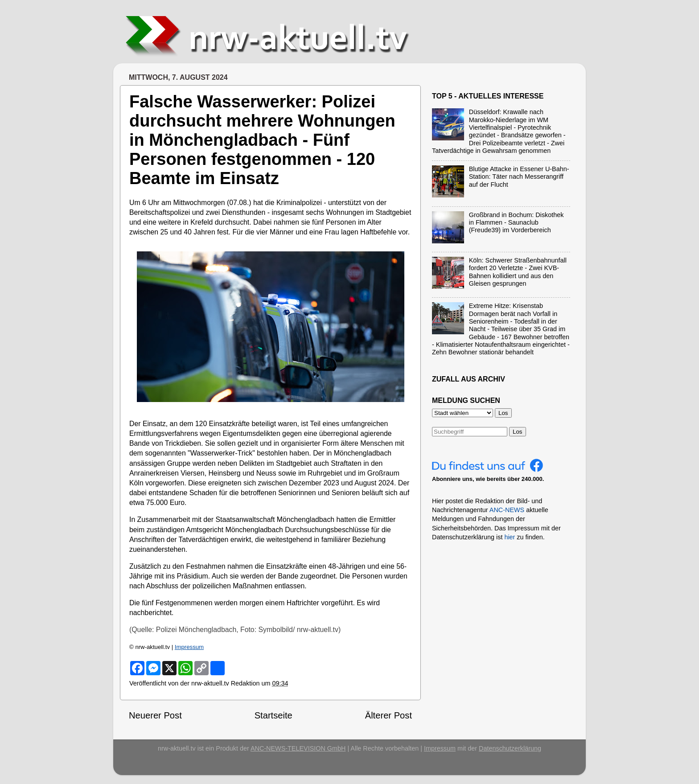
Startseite (273, 715)
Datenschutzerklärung (510, 748)
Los (518, 432)
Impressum (189, 647)
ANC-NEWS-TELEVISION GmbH (298, 748)
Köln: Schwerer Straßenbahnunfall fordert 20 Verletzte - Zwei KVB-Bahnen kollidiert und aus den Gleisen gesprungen (518, 272)
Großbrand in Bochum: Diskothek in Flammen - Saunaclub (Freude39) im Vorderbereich (516, 223)
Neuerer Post (155, 715)
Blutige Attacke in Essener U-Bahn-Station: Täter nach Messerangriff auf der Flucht (519, 177)
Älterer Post (389, 715)
